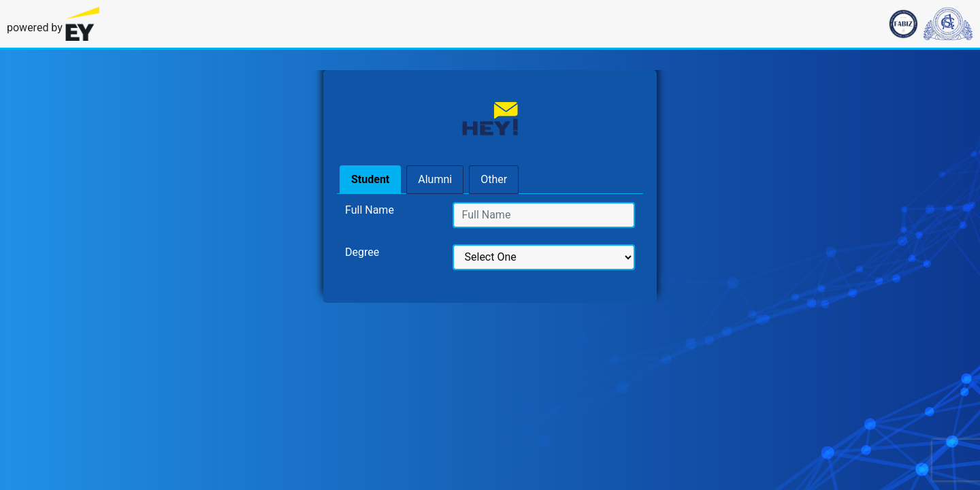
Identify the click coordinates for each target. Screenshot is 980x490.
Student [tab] (370, 179)
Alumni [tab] (435, 179)
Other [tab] (494, 179)
